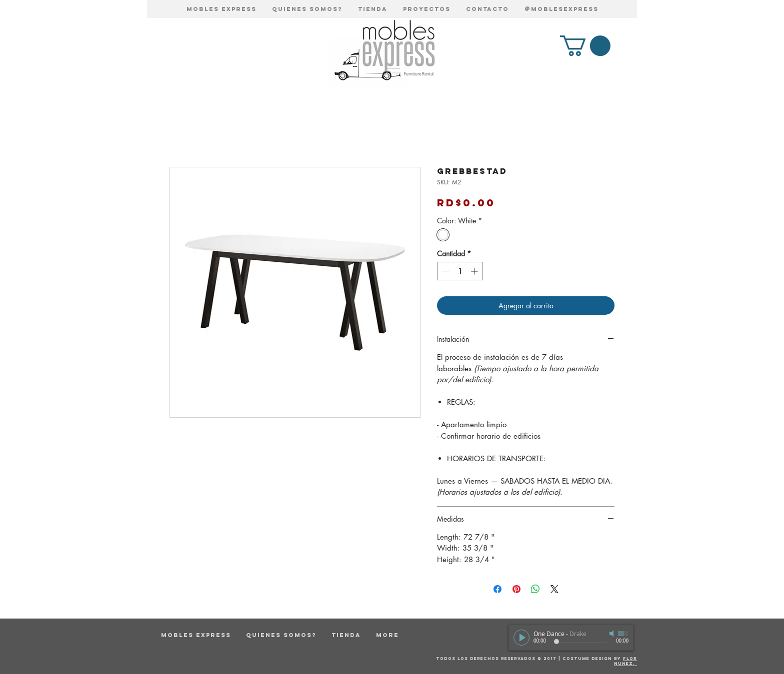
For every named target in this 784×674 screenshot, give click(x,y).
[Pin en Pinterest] (516, 589)
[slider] (623, 634)
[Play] (521, 638)
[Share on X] (554, 589)
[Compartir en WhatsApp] (535, 589)
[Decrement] (445, 271)
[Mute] (612, 634)
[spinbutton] (460, 271)
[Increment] (475, 271)
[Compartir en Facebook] (497, 589)
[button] (585, 46)
